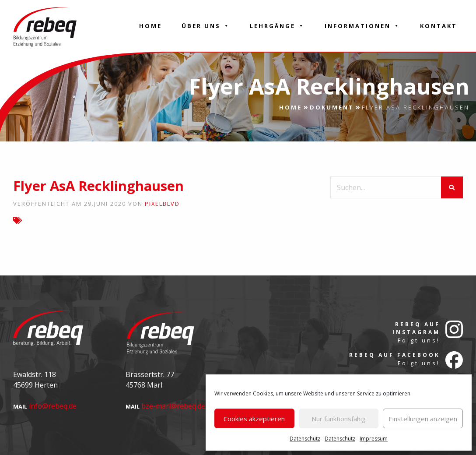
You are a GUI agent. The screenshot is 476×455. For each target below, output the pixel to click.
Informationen (362, 26)
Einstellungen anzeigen (423, 419)
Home (150, 26)
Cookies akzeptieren (254, 419)
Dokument (332, 107)
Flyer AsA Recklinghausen (98, 186)
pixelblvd (162, 204)
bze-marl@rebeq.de (173, 406)
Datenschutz (305, 439)
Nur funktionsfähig (339, 419)
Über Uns (206, 26)
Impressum (374, 439)
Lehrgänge (277, 26)
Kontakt (439, 26)
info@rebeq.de (53, 406)
